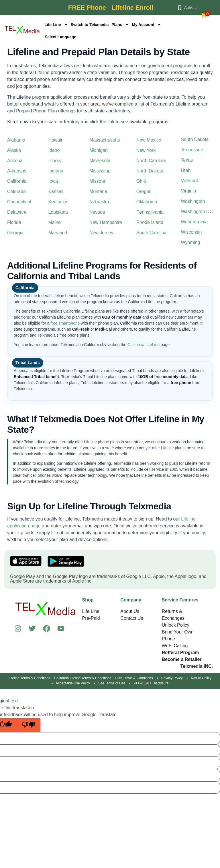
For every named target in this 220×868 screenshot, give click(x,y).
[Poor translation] (29, 725)
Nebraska (99, 202)
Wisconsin (191, 232)
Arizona (15, 161)
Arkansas (17, 171)
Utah (186, 170)
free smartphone (65, 323)
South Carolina (152, 233)
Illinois (54, 161)
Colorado (16, 191)
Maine (54, 222)
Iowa (53, 181)
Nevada (97, 212)
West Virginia (195, 222)
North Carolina (151, 161)
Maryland (58, 233)
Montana (98, 191)
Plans (120, 25)
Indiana (56, 171)
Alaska (14, 150)
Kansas (56, 191)
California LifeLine (144, 345)
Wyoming (191, 242)
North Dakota (150, 171)
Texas (187, 160)
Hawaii (55, 140)
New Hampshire (106, 222)
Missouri (98, 181)
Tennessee (192, 150)
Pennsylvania (150, 212)
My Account (147, 25)
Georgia (15, 233)
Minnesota (100, 161)
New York (146, 150)
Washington (193, 201)
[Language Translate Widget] (67, 37)
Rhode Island (150, 222)
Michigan (99, 150)
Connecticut (19, 202)
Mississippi (100, 171)
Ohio (141, 181)
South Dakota (195, 139)
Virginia (189, 191)
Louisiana (58, 212)
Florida (14, 222)
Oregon (144, 191)
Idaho (54, 150)
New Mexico (149, 140)
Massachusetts (105, 140)
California (17, 181)
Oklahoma (147, 202)
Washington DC (197, 211)
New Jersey (101, 233)
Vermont (190, 181)
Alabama (16, 140)
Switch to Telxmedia (90, 25)
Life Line (56, 25)
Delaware (17, 212)
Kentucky (58, 202)
